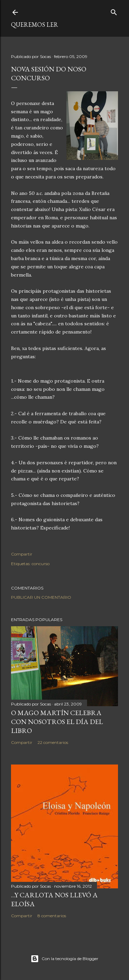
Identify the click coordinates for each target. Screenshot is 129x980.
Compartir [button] (22, 554)
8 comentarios (52, 916)
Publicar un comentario (41, 597)
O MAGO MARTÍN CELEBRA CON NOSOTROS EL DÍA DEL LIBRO (57, 722)
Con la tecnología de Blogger (64, 959)
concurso (41, 564)
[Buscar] (114, 11)
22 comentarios (53, 742)
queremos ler (35, 25)
